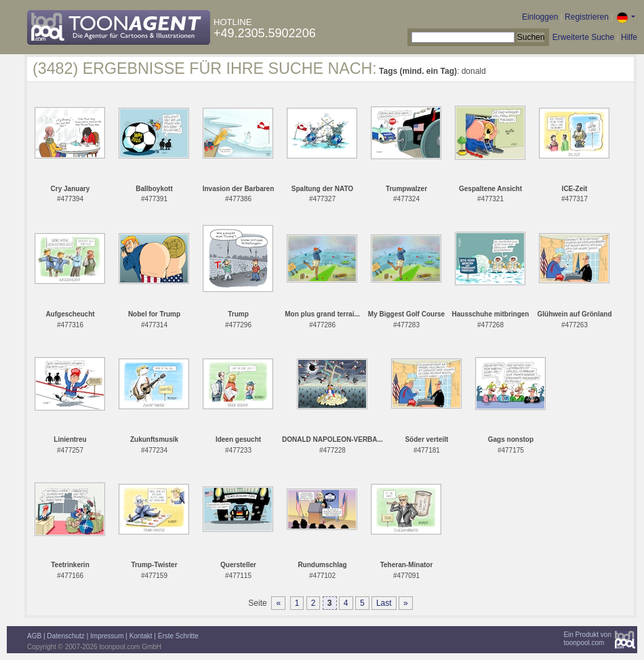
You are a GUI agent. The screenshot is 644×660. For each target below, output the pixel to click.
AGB (34, 636)
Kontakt (141, 636)
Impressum (107, 636)
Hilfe (629, 37)
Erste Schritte (178, 636)
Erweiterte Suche (583, 37)
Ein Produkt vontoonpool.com (587, 639)
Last (384, 603)
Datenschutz (66, 636)
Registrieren (587, 17)
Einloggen (540, 17)
